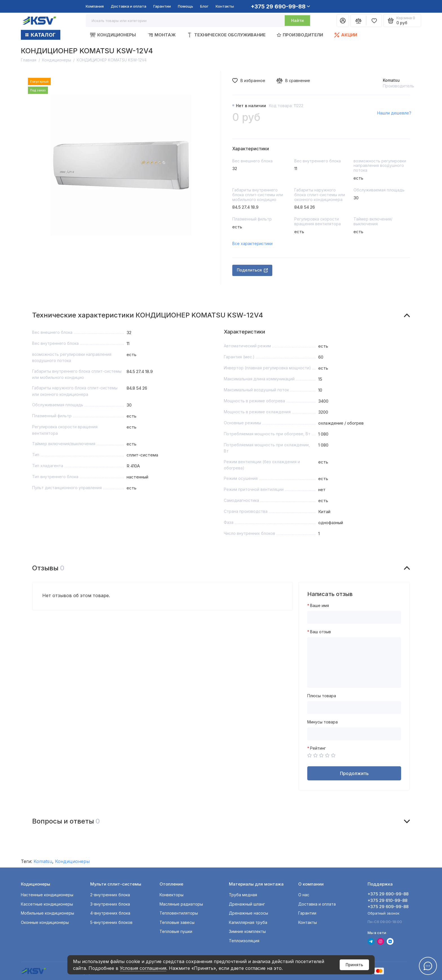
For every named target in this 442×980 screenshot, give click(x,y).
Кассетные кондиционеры (47, 904)
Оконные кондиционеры (45, 922)
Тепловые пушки (176, 931)
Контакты (225, 6)
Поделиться (252, 270)
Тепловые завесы (177, 922)
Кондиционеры (113, 35)
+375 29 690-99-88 (280, 6)
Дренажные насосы (248, 913)
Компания (95, 6)
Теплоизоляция (244, 941)
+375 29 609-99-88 (388, 907)
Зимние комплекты (247, 931)
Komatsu (391, 80)
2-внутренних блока (110, 895)
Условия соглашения (143, 968)
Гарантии (162, 6)
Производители (300, 35)
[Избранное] (374, 21)
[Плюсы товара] (354, 708)
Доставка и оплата (129, 6)
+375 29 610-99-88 (387, 900)
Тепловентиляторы (179, 913)
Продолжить (354, 773)
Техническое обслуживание (226, 35)
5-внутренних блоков (111, 922)
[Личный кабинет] (343, 21)
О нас (304, 895)
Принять (354, 965)
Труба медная (243, 895)
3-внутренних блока (110, 904)
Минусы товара (322, 722)
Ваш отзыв (321, 632)
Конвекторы (172, 895)
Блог (204, 6)
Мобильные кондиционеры (47, 913)
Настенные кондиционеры (47, 895)
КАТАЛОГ (41, 35)
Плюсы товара (322, 696)
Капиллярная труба (248, 922)
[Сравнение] (358, 21)
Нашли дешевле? (394, 113)
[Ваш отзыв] (354, 663)
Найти (298, 20)
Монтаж (161, 35)
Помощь (185, 6)
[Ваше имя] (354, 617)
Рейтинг (318, 748)
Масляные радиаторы (181, 904)
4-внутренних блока (110, 913)
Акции (346, 35)
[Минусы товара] (354, 734)
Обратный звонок (384, 913)
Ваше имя (320, 606)
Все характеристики (252, 243)
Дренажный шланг (247, 904)
